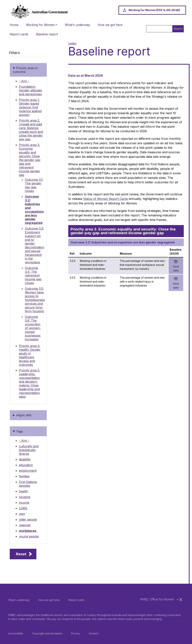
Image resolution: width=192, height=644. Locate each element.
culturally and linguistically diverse (29, 450)
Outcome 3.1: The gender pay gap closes (34, 185)
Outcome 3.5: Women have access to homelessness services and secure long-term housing (35, 300)
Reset (21, 554)
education (26, 465)
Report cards (19, 34)
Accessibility (16, 633)
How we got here (110, 25)
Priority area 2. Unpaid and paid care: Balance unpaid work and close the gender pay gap (31, 130)
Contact (94, 633)
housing (25, 497)
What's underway (77, 25)
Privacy (76, 633)
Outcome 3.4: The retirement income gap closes (33, 275)
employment (28, 471)
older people (28, 519)
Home (14, 25)
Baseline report (47, 34)
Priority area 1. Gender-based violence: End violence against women (30, 107)
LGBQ (23, 508)
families (24, 476)
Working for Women (40, 25)
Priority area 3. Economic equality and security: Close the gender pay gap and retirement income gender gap (30, 160)
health (23, 491)
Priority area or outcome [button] (25, 70)
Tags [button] (19, 431)
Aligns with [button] (24, 415)
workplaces (28, 531)
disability (25, 459)
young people (29, 536)
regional (25, 525)
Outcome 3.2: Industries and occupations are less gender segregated (34, 210)
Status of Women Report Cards (106, 199)
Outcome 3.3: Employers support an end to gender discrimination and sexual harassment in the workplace (35, 245)
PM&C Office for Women (157, 599)
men (22, 514)
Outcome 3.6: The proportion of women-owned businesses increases (33, 328)
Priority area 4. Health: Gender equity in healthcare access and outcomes (30, 355)
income (24, 503)
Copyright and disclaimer (47, 633)
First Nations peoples (28, 484)
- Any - (24, 81)
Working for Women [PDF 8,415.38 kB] (154, 10)
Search (178, 29)
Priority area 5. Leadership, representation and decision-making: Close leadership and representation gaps (29, 383)
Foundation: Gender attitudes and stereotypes (31, 90)
